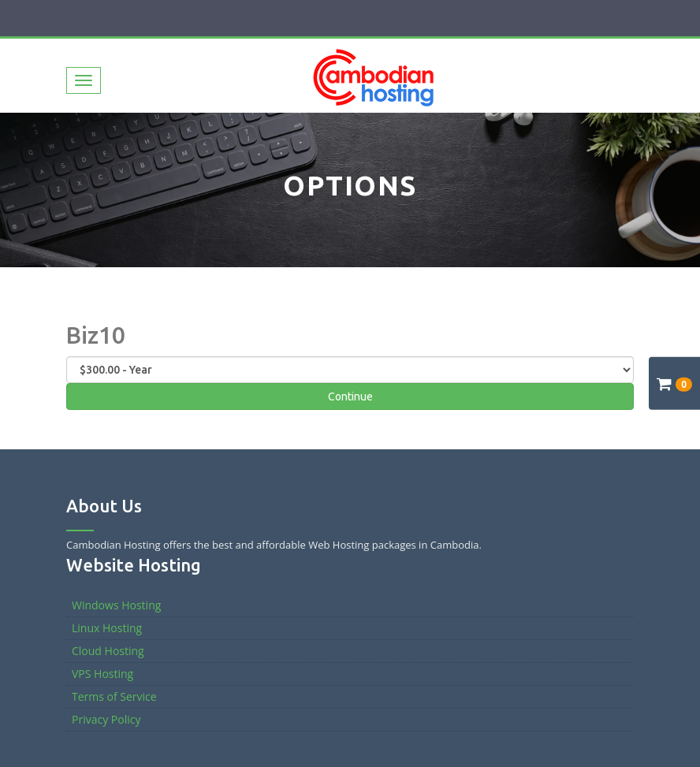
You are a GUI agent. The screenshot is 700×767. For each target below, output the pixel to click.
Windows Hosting (116, 605)
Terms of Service (114, 696)
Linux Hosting (107, 628)
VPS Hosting (102, 674)
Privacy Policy (106, 719)
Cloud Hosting (108, 651)
